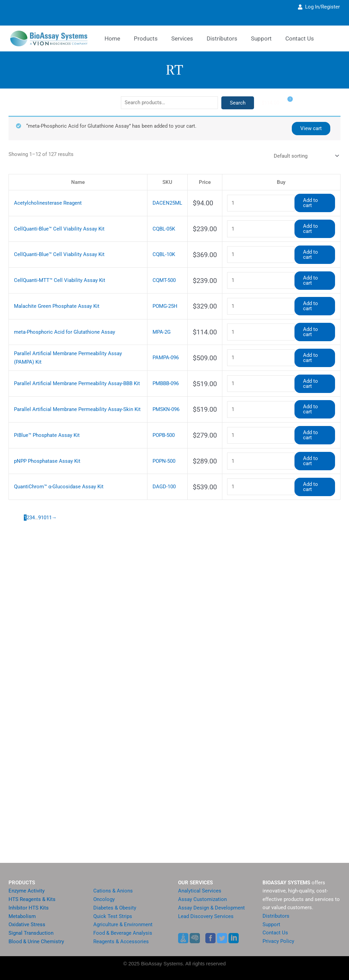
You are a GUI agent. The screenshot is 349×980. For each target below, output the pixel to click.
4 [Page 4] (33, 498)
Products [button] (146, 38)
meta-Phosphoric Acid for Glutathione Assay (61, 323)
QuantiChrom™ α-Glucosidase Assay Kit (56, 468)
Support (271, 924)
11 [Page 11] (49, 498)
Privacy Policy (277, 941)
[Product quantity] (260, 202)
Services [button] (182, 38)
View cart (312, 128)
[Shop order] (305, 156)
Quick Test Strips (111, 916)
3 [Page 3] (31, 498)
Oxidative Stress (26, 925)
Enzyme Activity (25, 891)
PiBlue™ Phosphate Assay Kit (45, 420)
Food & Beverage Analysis (121, 933)
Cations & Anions (111, 891)
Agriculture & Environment (121, 925)
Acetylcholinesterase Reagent (45, 202)
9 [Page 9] (39, 498)
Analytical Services (198, 891)
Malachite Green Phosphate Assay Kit (54, 299)
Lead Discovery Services (203, 916)
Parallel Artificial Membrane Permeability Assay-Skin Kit (72, 396)
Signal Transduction (29, 933)
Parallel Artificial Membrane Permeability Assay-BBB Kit (72, 371)
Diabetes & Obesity (113, 908)
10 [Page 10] (44, 498)
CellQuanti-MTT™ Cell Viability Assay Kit (55, 275)
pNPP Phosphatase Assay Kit (45, 444)
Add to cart (315, 202)
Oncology (103, 899)
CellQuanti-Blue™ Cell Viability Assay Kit (55, 226)
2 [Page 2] (28, 498)
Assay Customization (201, 899)
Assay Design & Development (209, 908)
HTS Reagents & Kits (30, 899)
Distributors (222, 38)
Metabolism (21, 916)
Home (112, 38)
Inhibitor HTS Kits (27, 908)
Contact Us (274, 933)
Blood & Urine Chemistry (34, 942)
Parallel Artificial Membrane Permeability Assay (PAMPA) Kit (77, 347)
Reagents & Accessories (118, 942)
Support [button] (261, 38)
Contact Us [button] (300, 38)
